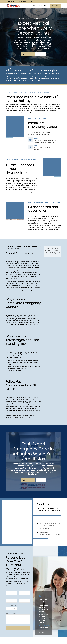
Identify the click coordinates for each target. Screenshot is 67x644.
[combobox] (12, 615)
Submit (18, 634)
